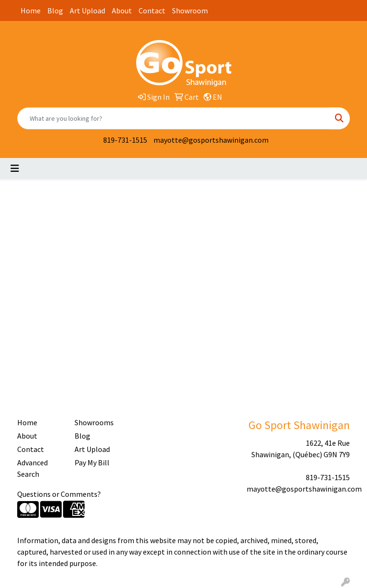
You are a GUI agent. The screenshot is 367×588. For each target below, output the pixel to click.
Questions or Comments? (59, 494)
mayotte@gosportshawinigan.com (211, 140)
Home (31, 10)
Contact (152, 10)
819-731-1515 (125, 140)
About (122, 10)
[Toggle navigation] (15, 168)
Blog (55, 10)
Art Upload (87, 10)
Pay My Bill (92, 462)
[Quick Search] (173, 118)
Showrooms (94, 422)
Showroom (190, 10)
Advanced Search (32, 468)
